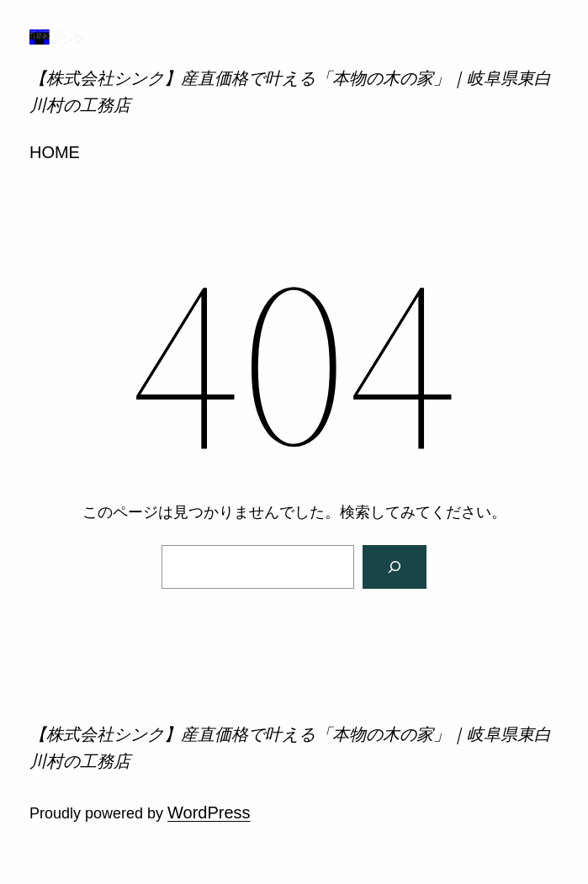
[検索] (395, 567)
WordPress (209, 813)
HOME (55, 152)
